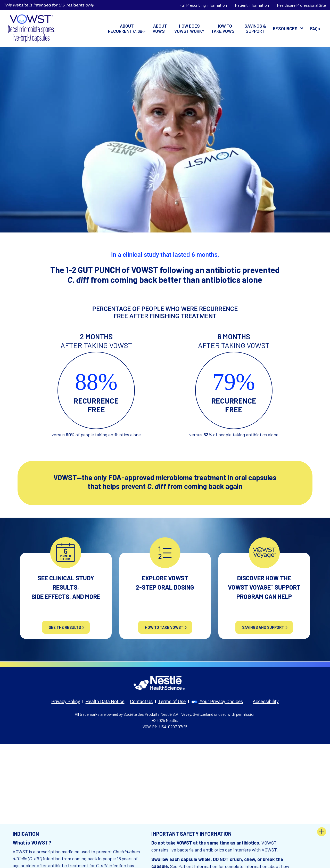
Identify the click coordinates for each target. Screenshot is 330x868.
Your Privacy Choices (217, 701)
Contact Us (141, 701)
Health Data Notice (105, 701)
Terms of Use (172, 701)
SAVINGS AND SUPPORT (263, 627)
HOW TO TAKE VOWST (164, 627)
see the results (65, 627)
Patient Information (252, 5)
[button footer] (322, 832)
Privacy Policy (66, 701)
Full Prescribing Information (203, 5)
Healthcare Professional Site (301, 5)
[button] (288, 29)
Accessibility (266, 701)
